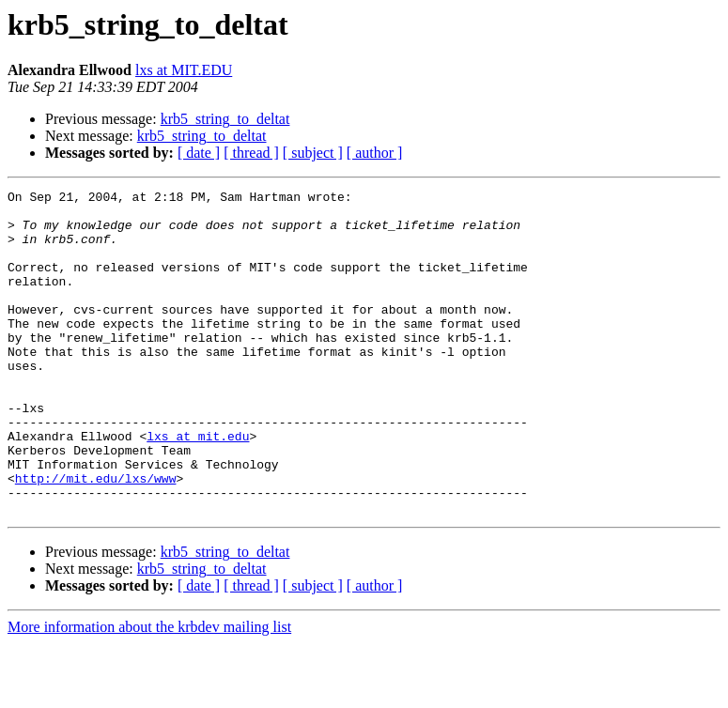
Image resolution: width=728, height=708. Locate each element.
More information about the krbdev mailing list (149, 692)
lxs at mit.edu (198, 486)
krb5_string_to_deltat (225, 119)
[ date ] (199, 153)
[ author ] (375, 153)
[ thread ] (251, 153)
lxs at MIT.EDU (184, 70)
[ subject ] (313, 153)
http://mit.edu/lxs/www (96, 537)
